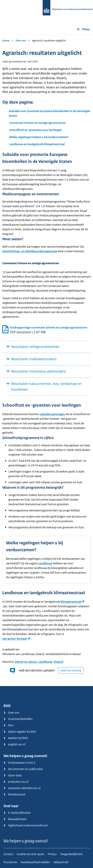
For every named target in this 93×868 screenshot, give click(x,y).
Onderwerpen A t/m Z (19, 763)
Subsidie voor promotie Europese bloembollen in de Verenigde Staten (49, 113)
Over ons (21, 41)
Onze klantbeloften (18, 719)
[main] (46, 360)
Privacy (52, 854)
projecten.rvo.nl (16, 782)
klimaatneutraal (71, 602)
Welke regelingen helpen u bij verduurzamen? (39, 137)
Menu (83, 29)
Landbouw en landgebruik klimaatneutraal (37, 144)
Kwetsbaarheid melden (35, 862)
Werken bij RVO (16, 738)
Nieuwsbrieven (15, 819)
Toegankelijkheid (71, 854)
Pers (8, 725)
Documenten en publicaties (23, 769)
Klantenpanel (14, 794)
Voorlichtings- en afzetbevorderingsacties (30, 251)
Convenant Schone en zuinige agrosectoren (37, 123)
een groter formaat (15, 639)
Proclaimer (10, 862)
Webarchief (61, 862)
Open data (12, 775)
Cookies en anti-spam (30, 854)
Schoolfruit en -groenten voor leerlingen (36, 130)
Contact (8, 854)
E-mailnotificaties (17, 813)
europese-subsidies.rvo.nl (22, 788)
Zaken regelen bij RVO (20, 732)
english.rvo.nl (14, 744)
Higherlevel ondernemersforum (26, 825)
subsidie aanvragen (52, 414)
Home (6, 41)
